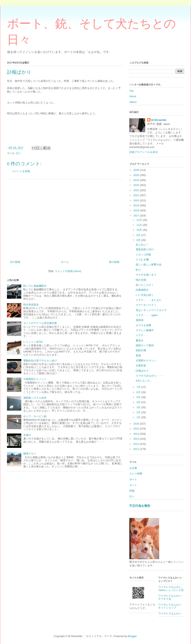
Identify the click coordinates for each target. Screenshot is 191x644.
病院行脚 (141, 350)
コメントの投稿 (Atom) (68, 271)
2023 (137, 185)
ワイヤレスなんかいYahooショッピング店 (171, 589)
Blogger (132, 636)
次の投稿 (15, 262)
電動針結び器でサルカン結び (40, 361)
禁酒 (138, 356)
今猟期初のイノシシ (35, 379)
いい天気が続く (145, 295)
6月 (139, 392)
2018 (137, 210)
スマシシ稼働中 (145, 330)
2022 (137, 190)
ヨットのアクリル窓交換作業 (40, 323)
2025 (137, 175)
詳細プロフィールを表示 (144, 152)
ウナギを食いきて (146, 275)
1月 (139, 417)
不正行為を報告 (140, 506)
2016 (137, 424)
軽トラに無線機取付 (35, 286)
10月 (140, 230)
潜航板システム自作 (35, 398)
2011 (137, 449)
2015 (137, 429)
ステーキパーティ (146, 305)
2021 (137, 195)
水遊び (27, 435)
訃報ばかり (142, 371)
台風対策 (141, 366)
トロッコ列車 (143, 255)
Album (133, 102)
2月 (139, 412)
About (133, 96)
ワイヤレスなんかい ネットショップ (171, 606)
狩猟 (132, 491)
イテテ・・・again (147, 315)
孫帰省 (140, 320)
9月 (139, 235)
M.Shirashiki (159, 120)
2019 (137, 205)
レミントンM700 (33, 342)
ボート (133, 479)
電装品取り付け (145, 249)
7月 (139, 387)
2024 (137, 180)
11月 (140, 225)
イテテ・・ (142, 335)
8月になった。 (144, 381)
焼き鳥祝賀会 (31, 305)
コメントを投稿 (21, 171)
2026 (137, 170)
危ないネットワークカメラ (151, 310)
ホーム (65, 262)
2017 (137, 216)
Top (131, 91)
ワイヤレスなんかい (170, 613)
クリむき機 (142, 260)
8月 (139, 240)
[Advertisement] (65, 218)
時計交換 (141, 280)
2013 (137, 439)
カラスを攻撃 (143, 325)
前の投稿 (114, 262)
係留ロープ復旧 (145, 345)
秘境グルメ (30, 454)
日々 (19, 153)
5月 (139, 397)
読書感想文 (142, 290)
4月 (139, 402)
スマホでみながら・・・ (150, 376)
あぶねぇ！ (142, 244)
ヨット (133, 485)
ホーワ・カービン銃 (35, 416)
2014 (137, 434)
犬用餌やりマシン (146, 361)
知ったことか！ (145, 285)
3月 (139, 407)
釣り (138, 270)
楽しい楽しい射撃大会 (149, 265)
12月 (140, 220)
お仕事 (133, 468)
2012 (137, 444)
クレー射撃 (136, 474)
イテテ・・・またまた (149, 300)
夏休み (140, 340)
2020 (137, 200)
